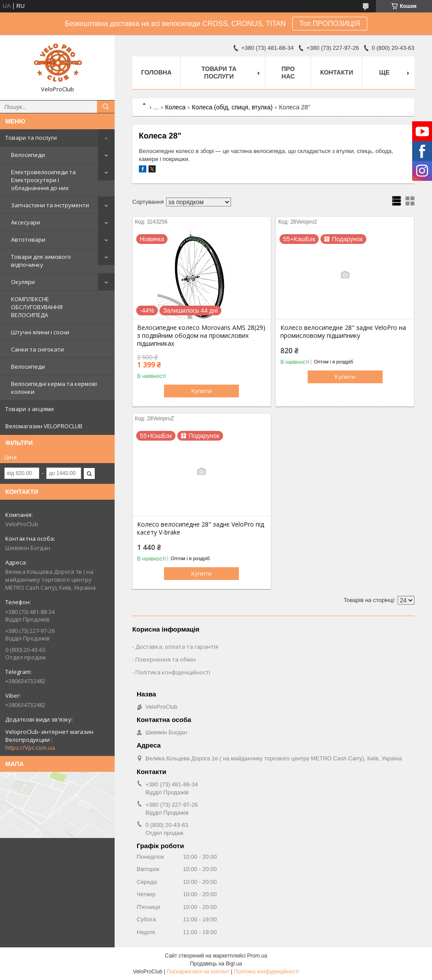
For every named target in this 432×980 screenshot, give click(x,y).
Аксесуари (26, 222)
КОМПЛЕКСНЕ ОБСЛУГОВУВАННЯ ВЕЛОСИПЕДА (37, 307)
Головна (156, 72)
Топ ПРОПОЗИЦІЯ (330, 24)
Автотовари (28, 239)
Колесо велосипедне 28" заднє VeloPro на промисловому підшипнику (343, 332)
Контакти (337, 72)
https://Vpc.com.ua (30, 748)
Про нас (288, 73)
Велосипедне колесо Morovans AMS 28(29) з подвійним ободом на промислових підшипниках (201, 336)
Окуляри (23, 282)
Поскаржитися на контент (198, 972)
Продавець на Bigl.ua (216, 964)
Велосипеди (28, 155)
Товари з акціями (30, 409)
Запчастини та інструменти (50, 205)
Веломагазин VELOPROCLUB (44, 426)
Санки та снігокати (37, 349)
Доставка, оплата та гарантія (177, 647)
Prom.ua (257, 956)
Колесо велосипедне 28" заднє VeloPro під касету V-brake (201, 528)
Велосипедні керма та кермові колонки (54, 388)
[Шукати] (106, 107)
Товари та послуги (31, 138)
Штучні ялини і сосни (40, 332)
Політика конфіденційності (173, 672)
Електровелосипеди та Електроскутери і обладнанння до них (43, 180)
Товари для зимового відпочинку (41, 261)
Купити (201, 391)
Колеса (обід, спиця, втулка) (232, 107)
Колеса (175, 107)
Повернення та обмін (166, 659)
